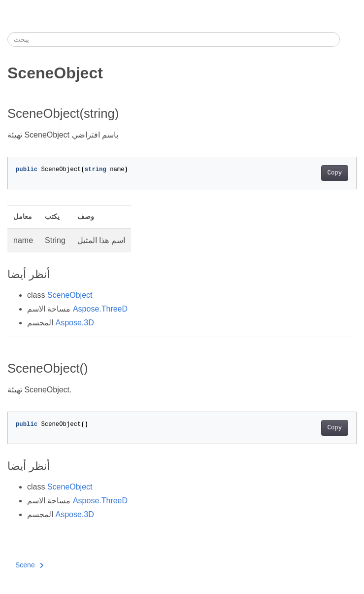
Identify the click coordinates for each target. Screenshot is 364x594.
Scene (29, 565)
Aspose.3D (74, 323)
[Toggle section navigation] (348, 39)
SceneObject (70, 295)
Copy (335, 173)
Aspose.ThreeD (100, 309)
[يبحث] (174, 39)
